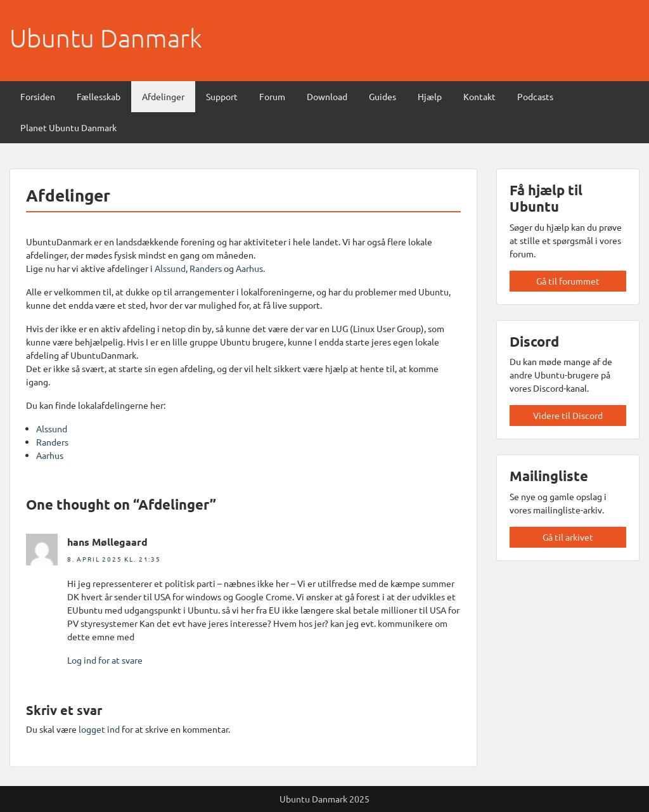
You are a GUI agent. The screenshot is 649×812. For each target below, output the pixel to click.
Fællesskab (99, 96)
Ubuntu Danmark (106, 38)
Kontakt (479, 96)
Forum (272, 96)
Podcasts (535, 96)
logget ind (99, 729)
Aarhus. (250, 268)
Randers (207, 268)
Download (327, 96)
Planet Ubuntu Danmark (68, 127)
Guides (382, 96)
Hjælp (430, 96)
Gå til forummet (568, 281)
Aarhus (50, 455)
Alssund (170, 268)
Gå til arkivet (568, 537)
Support (222, 96)
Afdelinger (163, 96)
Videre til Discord (568, 415)
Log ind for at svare (105, 660)
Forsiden (38, 96)
